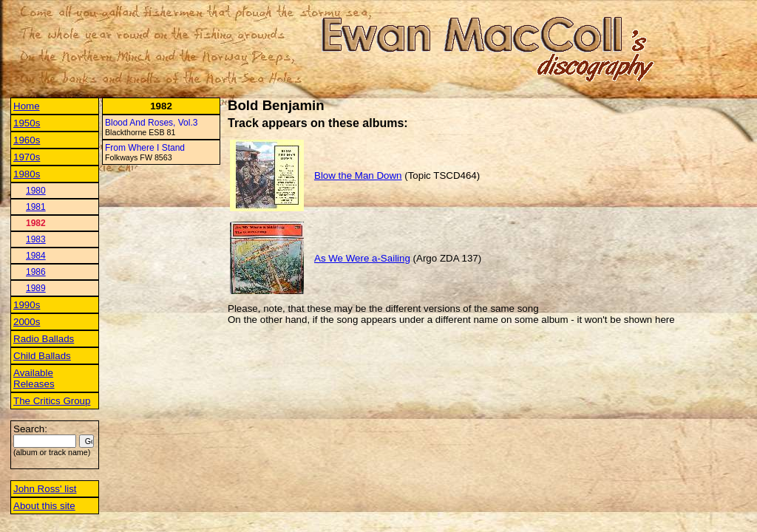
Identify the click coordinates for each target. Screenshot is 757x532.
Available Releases (34, 378)
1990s (27, 305)
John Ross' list (45, 489)
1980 (36, 191)
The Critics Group (52, 401)
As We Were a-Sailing (362, 258)
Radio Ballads (44, 339)
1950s (27, 123)
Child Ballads (42, 356)
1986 (36, 272)
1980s (27, 174)
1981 (36, 207)
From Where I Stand (145, 148)
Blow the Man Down (358, 175)
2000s (27, 322)
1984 (36, 256)
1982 (36, 223)
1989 (36, 288)
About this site (44, 506)
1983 (36, 239)
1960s (27, 140)
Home (27, 106)
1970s (27, 157)
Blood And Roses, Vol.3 (151, 123)
